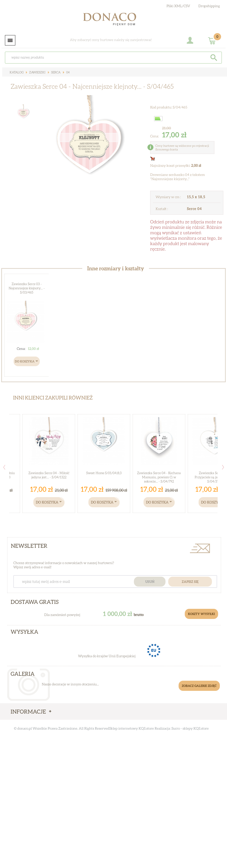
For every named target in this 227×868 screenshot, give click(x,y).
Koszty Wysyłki (201, 614)
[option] (88, 149)
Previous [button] (4, 467)
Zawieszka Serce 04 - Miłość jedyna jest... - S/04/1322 (49, 475)
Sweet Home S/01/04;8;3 (104, 473)
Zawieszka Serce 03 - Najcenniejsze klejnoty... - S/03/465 (27, 288)
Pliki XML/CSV (178, 6)
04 (68, 72)
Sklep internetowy (124, 728)
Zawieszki (37, 72)
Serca (55, 72)
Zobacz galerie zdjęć (199, 686)
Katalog (17, 72)
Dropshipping (209, 6)
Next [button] (223, 467)
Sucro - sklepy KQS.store (190, 728)
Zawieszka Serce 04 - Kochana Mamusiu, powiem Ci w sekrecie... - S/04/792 (159, 477)
